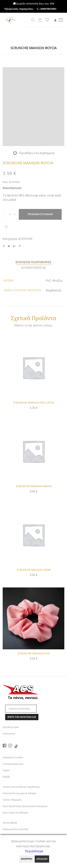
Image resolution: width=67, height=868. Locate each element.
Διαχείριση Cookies (13, 757)
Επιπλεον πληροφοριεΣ (33, 262)
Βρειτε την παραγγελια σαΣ (22, 717)
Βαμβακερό (54, 290)
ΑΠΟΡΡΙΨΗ (26, 859)
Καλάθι (6, 777)
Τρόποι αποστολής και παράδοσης (21, 787)
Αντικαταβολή (10, 823)
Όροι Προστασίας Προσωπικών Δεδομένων (25, 806)
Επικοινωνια (9, 734)
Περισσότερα (34, 851)
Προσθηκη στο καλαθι (40, 214)
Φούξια (57, 281)
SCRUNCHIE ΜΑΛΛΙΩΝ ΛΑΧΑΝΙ (34, 486)
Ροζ (48, 281)
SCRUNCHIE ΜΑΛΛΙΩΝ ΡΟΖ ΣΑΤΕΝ (34, 403)
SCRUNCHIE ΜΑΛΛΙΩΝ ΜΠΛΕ (34, 570)
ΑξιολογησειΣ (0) (33, 268)
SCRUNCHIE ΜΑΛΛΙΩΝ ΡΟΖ (34, 653)
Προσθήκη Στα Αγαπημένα (6, 227)
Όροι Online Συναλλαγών (15, 813)
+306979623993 (51, 9)
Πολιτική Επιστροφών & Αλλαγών (20, 793)
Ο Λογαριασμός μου (13, 764)
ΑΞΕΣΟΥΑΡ (25, 239)
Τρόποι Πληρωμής (12, 800)
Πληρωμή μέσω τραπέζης (16, 829)
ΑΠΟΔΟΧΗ (42, 859)
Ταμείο (6, 770)
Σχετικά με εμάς (11, 727)
